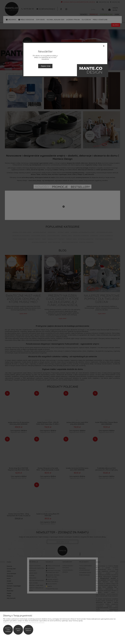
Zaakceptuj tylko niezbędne (8, 630)
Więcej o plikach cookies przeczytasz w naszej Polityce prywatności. (24, 622)
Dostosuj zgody (18, 630)
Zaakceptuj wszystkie (28, 630)
